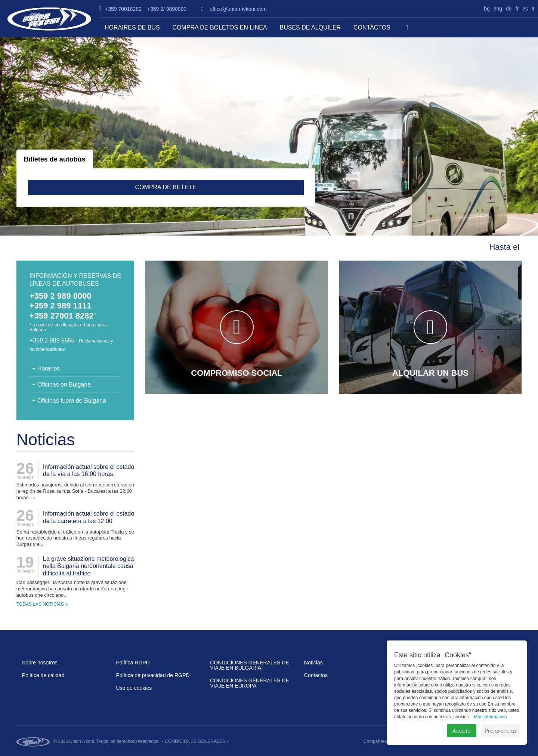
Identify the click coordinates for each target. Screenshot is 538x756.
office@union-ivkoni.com (238, 9)
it (533, 9)
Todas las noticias (40, 604)
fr (517, 9)
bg (487, 9)
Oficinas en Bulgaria (64, 385)
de (509, 9)
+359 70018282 (123, 9)
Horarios (49, 368)
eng (498, 9)
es (525, 9)
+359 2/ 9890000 (167, 9)
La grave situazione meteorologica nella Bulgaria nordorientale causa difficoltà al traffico (89, 566)
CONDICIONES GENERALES (195, 741)
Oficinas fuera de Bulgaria (72, 401)
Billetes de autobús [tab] (55, 159)
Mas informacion (490, 717)
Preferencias (501, 731)
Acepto (462, 731)
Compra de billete (166, 187)
